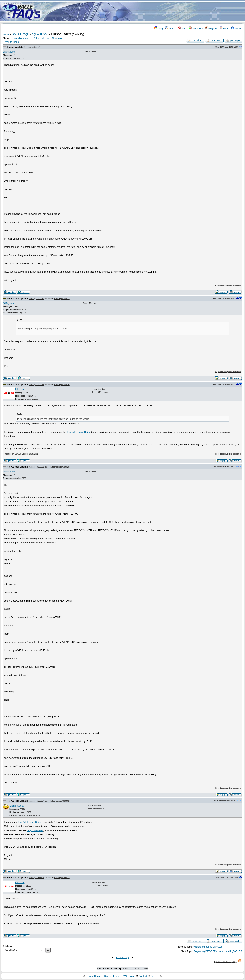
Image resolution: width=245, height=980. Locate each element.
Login (224, 28)
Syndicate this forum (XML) (225, 962)
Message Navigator (52, 38)
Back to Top (122, 957)
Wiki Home (129, 976)
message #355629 (36, 385)
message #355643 (36, 878)
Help (183, 28)
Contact (143, 976)
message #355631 (36, 467)
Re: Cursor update (17, 298)
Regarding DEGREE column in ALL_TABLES (218, 951)
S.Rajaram (9, 303)
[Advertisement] (144, 12)
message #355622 (32, 47)
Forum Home (94, 976)
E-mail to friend (11, 42)
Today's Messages (20, 38)
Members (196, 28)
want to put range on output (208, 947)
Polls (36, 38)
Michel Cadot (17, 806)
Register (211, 28)
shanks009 (9, 52)
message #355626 (36, 299)
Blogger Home (112, 976)
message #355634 (36, 801)
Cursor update (15, 47)
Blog (159, 28)
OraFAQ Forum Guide (79, 432)
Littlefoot (20, 389)
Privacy (154, 976)
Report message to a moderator (228, 285)
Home (236, 28)
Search (170, 28)
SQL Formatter (35, 830)
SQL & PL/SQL (20, 34)
